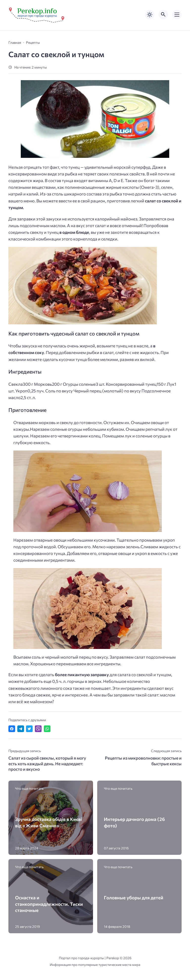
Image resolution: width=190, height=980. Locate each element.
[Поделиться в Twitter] (29, 729)
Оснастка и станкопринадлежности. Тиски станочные (49, 904)
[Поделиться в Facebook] (12, 729)
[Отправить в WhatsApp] (47, 729)
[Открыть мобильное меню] (177, 15)
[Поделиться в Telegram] (21, 729)
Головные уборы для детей (134, 897)
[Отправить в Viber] (38, 729)
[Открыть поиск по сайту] (163, 15)
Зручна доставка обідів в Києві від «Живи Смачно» (48, 822)
